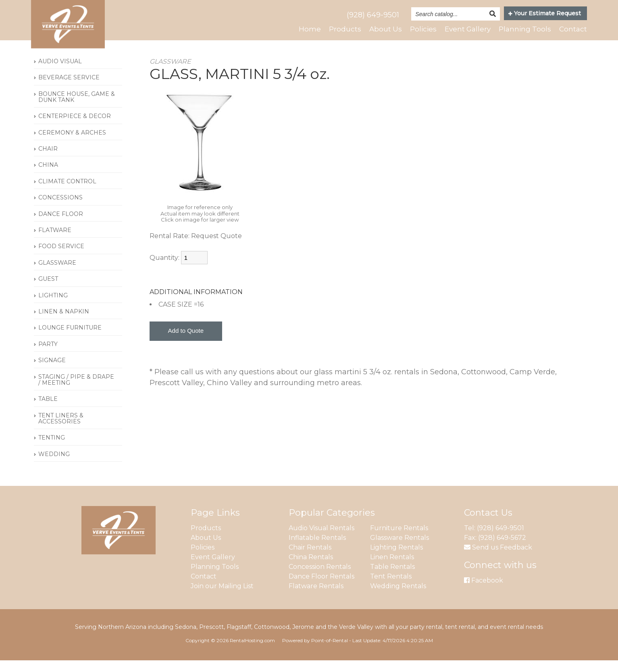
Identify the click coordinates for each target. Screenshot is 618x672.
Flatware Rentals (316, 598)
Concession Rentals (320, 579)
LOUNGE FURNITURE (70, 340)
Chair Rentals (310, 559)
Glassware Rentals (400, 550)
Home (303, 29)
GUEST (48, 290)
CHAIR (48, 160)
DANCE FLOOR (61, 226)
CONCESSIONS (60, 209)
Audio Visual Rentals (321, 540)
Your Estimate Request (545, 13)
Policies (418, 29)
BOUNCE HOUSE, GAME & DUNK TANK (77, 109)
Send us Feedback (498, 559)
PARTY (48, 356)
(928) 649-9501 (373, 15)
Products (338, 29)
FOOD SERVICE (61, 258)
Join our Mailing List (222, 598)
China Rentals (311, 569)
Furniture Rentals (399, 540)
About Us (379, 29)
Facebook (484, 592)
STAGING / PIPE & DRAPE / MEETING (76, 391)
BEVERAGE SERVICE (69, 89)
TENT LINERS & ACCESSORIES (61, 430)
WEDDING (54, 466)
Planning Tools (523, 29)
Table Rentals (392, 579)
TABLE (48, 411)
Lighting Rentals (396, 559)
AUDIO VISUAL (60, 73)
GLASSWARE (57, 274)
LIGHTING (53, 307)
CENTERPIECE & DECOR (75, 128)
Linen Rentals (392, 569)
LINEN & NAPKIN (64, 323)
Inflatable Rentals (317, 550)
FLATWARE (55, 242)
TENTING (52, 450)
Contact (573, 29)
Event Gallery (464, 29)
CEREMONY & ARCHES (72, 144)
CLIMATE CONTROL (67, 193)
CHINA (48, 177)
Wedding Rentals (398, 598)
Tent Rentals (391, 588)
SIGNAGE (52, 372)
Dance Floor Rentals (321, 588)
